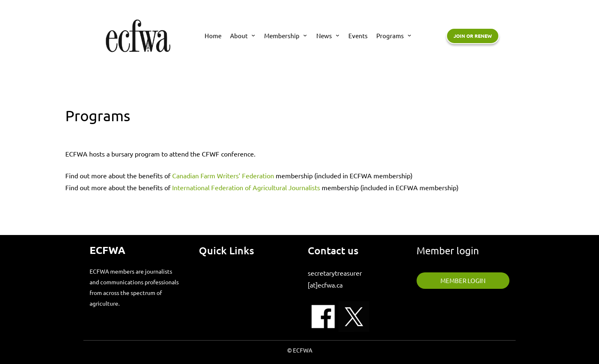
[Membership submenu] (305, 35)
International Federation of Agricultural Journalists (246, 187)
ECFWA (107, 250)
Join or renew (473, 36)
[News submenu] (338, 35)
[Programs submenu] (409, 35)
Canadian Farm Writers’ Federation (224, 175)
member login (463, 280)
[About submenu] (253, 35)
